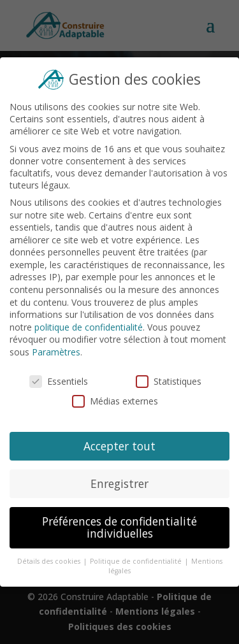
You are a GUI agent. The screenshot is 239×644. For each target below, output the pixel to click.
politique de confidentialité (89, 327)
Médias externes (115, 401)
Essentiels (59, 381)
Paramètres (56, 352)
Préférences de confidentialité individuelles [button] (119, 526)
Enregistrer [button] (119, 482)
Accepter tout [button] (119, 445)
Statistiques (168, 381)
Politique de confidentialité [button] (136, 560)
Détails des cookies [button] (50, 560)
